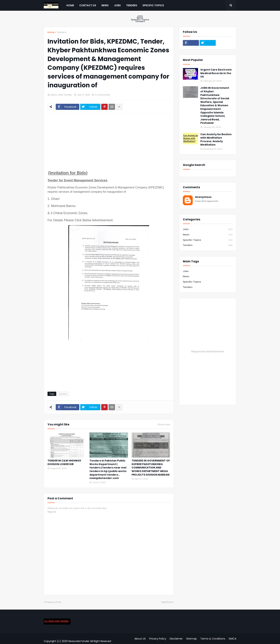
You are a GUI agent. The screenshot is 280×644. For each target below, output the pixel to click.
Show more (164, 425)
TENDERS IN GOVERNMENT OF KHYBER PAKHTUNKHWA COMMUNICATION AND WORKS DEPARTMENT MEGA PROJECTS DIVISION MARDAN (151, 468)
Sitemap (192, 639)
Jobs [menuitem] (117, 5)
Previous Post (53, 602)
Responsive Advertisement (208, 351)
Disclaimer (176, 639)
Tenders (140, 21)
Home (51, 32)
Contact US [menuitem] (88, 5)
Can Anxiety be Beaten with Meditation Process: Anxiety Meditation (216, 140)
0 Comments (103, 95)
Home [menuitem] (70, 5)
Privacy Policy (158, 639)
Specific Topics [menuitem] (153, 5)
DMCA (232, 639)
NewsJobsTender (79, 641)
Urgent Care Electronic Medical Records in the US (216, 73)
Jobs (140, 17)
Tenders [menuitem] (132, 5)
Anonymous (203, 197)
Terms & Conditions (213, 639)
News (140, 18)
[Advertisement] (109, 143)
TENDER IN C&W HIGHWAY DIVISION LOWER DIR (64, 462)
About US (140, 639)
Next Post (167, 602)
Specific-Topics (140, 20)
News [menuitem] (105, 5)
